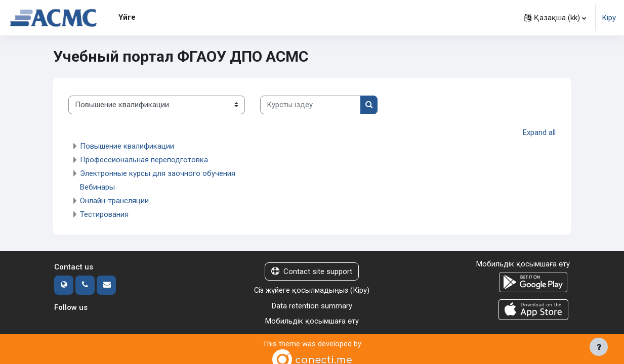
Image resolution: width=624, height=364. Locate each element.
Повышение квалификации (127, 146)
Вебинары (97, 187)
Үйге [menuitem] (127, 17)
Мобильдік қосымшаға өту (312, 322)
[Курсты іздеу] (310, 105)
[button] (555, 18)
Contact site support (312, 271)
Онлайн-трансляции (114, 201)
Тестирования (104, 214)
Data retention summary (312, 306)
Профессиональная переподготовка (144, 160)
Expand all (539, 132)
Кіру (609, 18)
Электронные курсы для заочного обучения (158, 173)
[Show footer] (599, 347)
